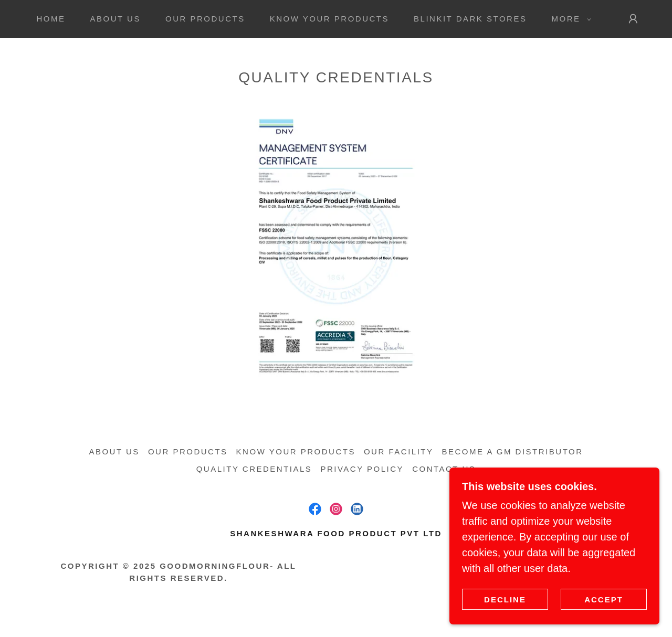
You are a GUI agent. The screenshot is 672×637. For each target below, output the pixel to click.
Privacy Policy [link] (362, 469)
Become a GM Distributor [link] (513, 452)
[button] (568, 19)
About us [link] (115, 19)
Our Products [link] (205, 19)
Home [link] (51, 19)
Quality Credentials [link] (254, 469)
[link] (315, 509)
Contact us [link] (444, 469)
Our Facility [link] (399, 452)
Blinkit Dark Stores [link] (470, 19)
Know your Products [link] (329, 19)
